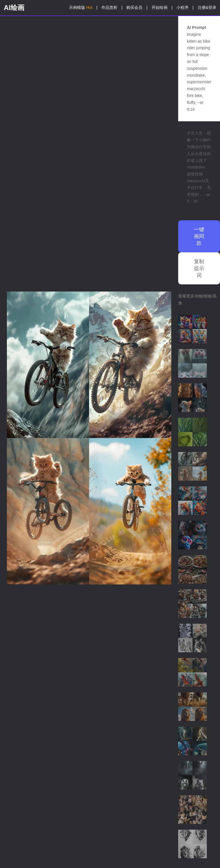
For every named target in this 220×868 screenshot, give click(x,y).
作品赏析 (109, 7)
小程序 (182, 7)
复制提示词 (199, 268)
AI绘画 (14, 8)
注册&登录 (207, 7)
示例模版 (81, 7)
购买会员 (134, 7)
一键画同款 (199, 236)
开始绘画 (160, 7)
